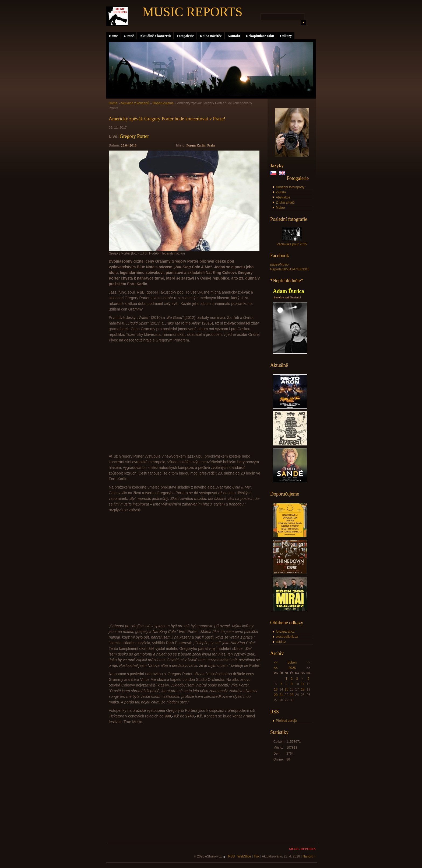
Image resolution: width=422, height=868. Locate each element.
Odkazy (286, 36)
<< (276, 663)
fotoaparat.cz (285, 632)
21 (281, 695)
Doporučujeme (163, 103)
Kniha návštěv (211, 36)
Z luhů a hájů (285, 203)
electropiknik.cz (287, 637)
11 (303, 684)
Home (113, 36)
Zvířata (281, 192)
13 (276, 689)
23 (292, 695)
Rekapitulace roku (260, 36)
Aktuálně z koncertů (155, 36)
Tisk (256, 856)
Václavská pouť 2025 (292, 244)
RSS (232, 856)
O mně (129, 36)
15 (286, 689)
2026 (292, 668)
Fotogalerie (185, 36)
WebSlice (244, 856)
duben (292, 663)
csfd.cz (281, 642)
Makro (280, 208)
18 (303, 689)
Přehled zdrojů (286, 721)
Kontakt (234, 36)
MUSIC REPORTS (192, 12)
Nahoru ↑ (309, 856)
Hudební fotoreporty (290, 187)
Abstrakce (283, 197)
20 (276, 695)
